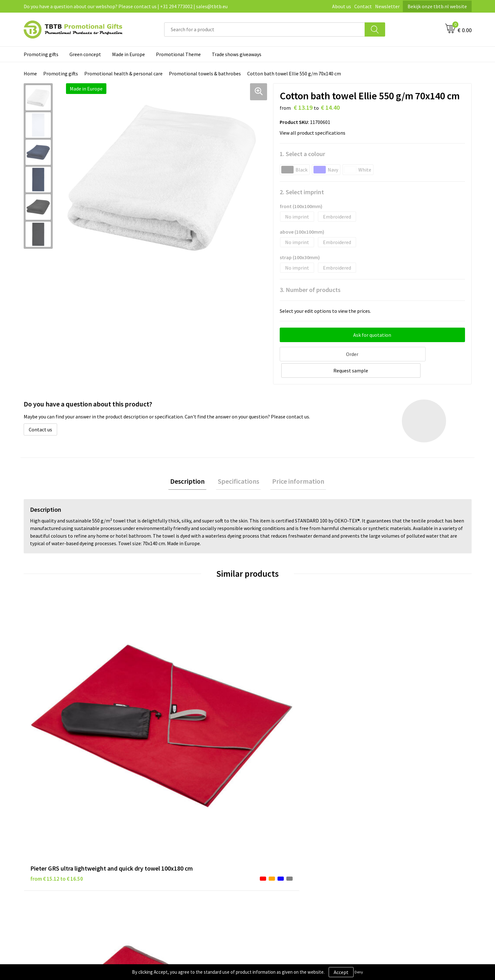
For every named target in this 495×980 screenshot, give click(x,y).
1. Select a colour (302, 154)
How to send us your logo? (172, 854)
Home (30, 73)
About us (342, 6)
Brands (263, 806)
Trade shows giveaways (237, 54)
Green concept (85, 54)
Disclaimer (267, 825)
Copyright (266, 844)
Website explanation (167, 825)
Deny (359, 972)
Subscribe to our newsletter (285, 854)
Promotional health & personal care (123, 73)
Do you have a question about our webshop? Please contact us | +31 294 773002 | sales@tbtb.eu (126, 6)
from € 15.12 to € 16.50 (57, 708)
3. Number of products (310, 290)
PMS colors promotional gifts (176, 844)
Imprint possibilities (167, 835)
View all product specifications (314, 133)
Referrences (380, 825)
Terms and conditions (279, 835)
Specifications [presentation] (239, 464)
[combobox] (265, 29)
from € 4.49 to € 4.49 (166, 708)
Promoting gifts (41, 54)
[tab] (191, 464)
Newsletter (387, 6)
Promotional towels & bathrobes (205, 73)
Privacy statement (275, 815)
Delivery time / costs (166, 815)
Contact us (40, 411)
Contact (363, 6)
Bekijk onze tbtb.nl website (437, 6)
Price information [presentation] (295, 464)
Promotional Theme (178, 54)
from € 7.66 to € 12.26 (279, 708)
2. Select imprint (302, 192)
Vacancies (377, 815)
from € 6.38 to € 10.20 (391, 698)
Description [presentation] (191, 464)
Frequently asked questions (174, 806)
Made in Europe (128, 54)
